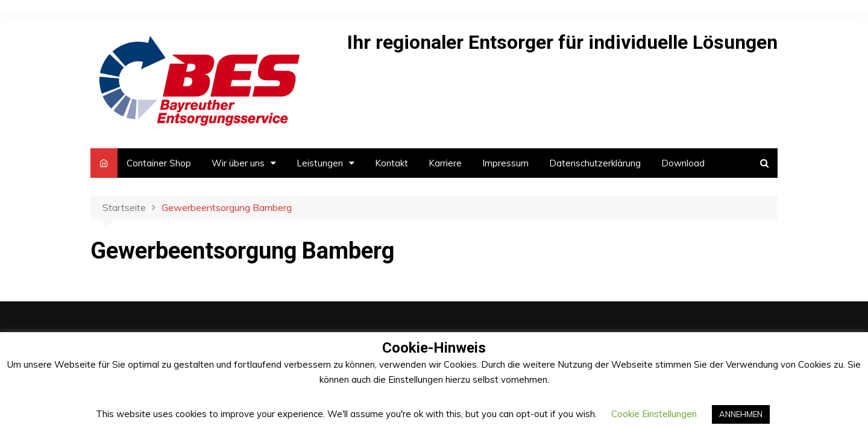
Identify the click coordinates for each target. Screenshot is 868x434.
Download (683, 163)
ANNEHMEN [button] (741, 414)
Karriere (445, 163)
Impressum (505, 163)
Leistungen (320, 163)
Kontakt (392, 163)
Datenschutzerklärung (595, 163)
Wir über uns (238, 163)
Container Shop (159, 163)
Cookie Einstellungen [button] (654, 414)
